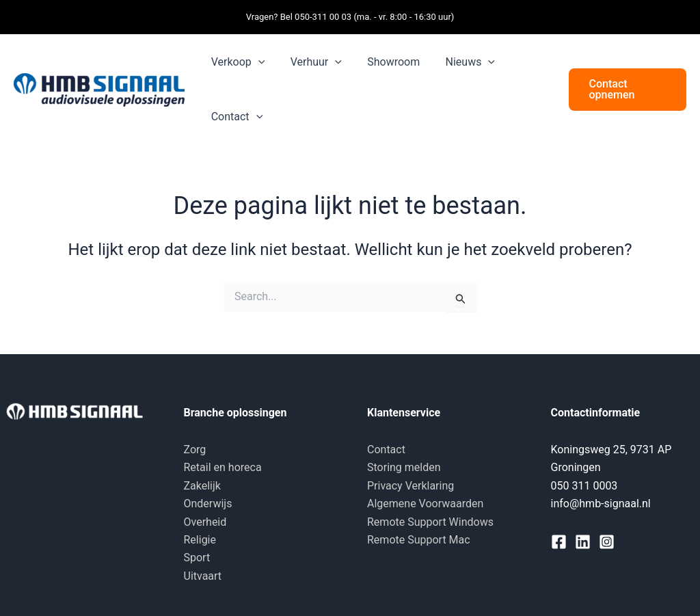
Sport (197, 558)
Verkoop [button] (236, 62)
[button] (256, 62)
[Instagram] (607, 542)
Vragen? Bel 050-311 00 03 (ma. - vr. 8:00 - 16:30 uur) (350, 17)
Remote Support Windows (430, 522)
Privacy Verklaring (410, 486)
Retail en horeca (223, 467)
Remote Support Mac (419, 540)
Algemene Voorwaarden (425, 504)
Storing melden (404, 467)
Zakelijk (202, 486)
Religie (200, 540)
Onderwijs (208, 504)
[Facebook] (559, 542)
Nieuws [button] (457, 62)
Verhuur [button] (311, 62)
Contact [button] (235, 117)
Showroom (385, 62)
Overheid (205, 522)
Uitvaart (203, 576)
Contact (386, 450)
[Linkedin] (583, 542)
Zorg (195, 450)
